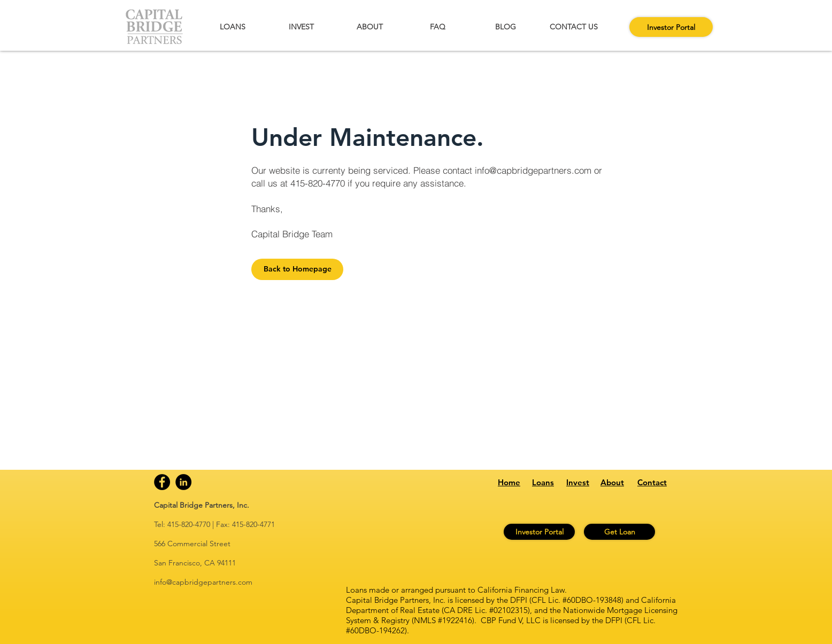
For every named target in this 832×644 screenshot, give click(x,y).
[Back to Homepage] (297, 269)
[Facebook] (162, 482)
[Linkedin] (183, 482)
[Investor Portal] (671, 27)
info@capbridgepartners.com (533, 170)
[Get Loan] (619, 532)
